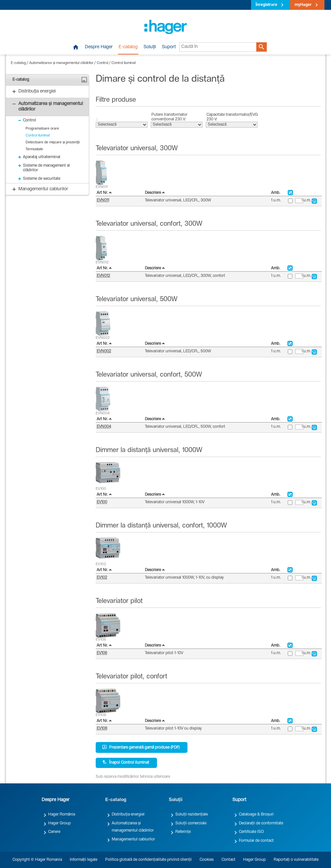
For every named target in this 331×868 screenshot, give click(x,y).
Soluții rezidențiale (192, 815)
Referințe (183, 832)
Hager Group (59, 823)
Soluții (150, 47)
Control (102, 63)
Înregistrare (266, 5)
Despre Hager (99, 47)
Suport (169, 47)
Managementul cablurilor (133, 839)
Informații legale (84, 860)
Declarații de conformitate (261, 823)
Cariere (54, 832)
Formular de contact (256, 841)
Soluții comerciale (191, 823)
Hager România (62, 815)
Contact (228, 860)
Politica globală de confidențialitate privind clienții (148, 860)
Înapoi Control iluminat (126, 762)
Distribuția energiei (128, 815)
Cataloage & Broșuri (256, 815)
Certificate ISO (251, 832)
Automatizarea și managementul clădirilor (61, 63)
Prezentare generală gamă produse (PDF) (141, 747)
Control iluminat (124, 63)
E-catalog (128, 47)
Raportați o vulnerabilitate (296, 860)
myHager (303, 5)
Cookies (207, 860)
